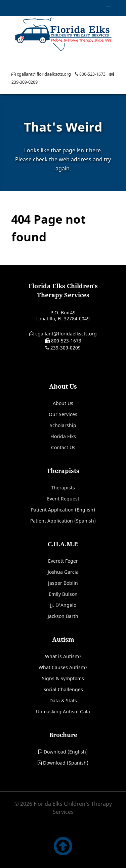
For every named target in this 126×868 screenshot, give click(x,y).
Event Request (63, 499)
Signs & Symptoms (63, 678)
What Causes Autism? (63, 667)
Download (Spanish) (66, 763)
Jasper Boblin (63, 583)
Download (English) (66, 752)
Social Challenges (63, 689)
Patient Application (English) (63, 510)
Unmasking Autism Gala (63, 712)
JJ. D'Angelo (63, 605)
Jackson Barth (63, 616)
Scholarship (63, 425)
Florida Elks (63, 436)
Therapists (63, 488)
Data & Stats (63, 700)
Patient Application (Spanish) (63, 521)
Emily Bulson (63, 594)
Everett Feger (63, 561)
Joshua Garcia (63, 572)
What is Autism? (63, 656)
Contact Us (63, 447)
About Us (63, 403)
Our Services (63, 414)
